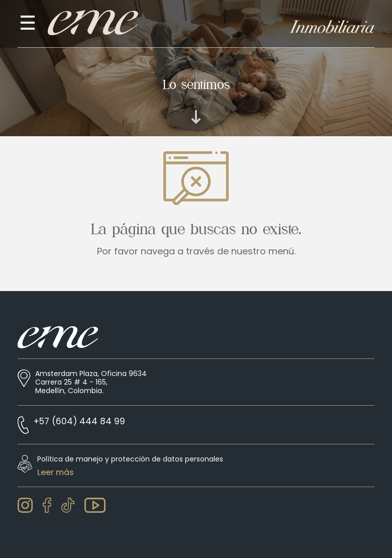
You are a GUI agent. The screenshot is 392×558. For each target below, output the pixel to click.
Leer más (56, 473)
